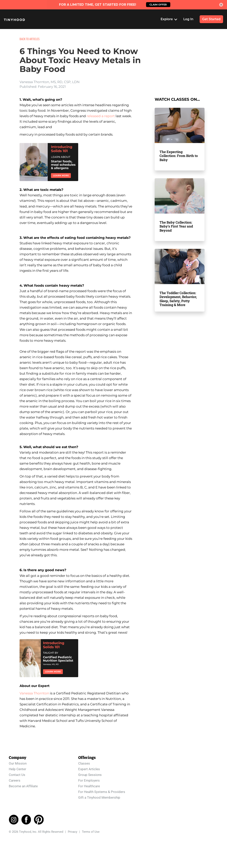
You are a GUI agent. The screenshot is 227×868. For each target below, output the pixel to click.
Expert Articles (89, 769)
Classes (84, 763)
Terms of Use (91, 832)
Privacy (73, 832)
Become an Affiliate (23, 786)
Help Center (17, 769)
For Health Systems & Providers (102, 792)
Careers (15, 780)
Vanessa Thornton (34, 693)
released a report (101, 116)
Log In (188, 19)
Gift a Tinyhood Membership (99, 797)
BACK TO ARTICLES (30, 39)
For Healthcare (89, 786)
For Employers (89, 780)
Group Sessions (90, 775)
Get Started (211, 19)
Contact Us (17, 775)
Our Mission (18, 763)
